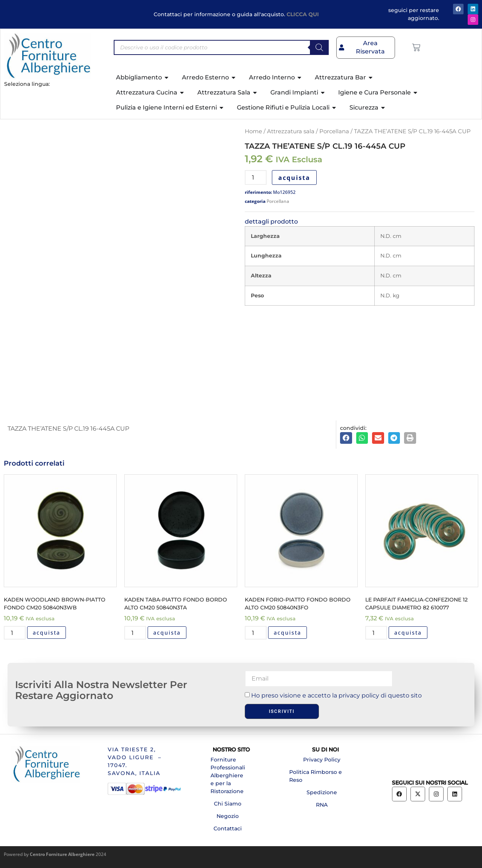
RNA (322, 805)
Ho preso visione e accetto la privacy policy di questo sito (336, 695)
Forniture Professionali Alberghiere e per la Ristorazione (228, 775)
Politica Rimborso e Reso (316, 776)
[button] (346, 438)
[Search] (319, 47)
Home (253, 131)
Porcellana (334, 131)
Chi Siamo (228, 804)
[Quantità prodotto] (256, 177)
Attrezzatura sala (291, 131)
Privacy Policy (322, 760)
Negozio (228, 816)
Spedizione (322, 792)
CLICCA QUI (303, 14)
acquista (294, 178)
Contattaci (228, 828)
